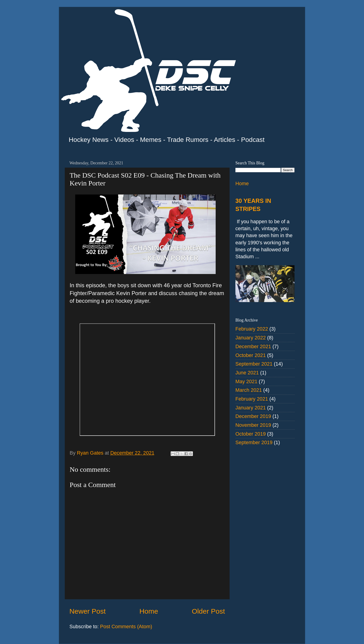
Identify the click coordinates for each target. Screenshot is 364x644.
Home (149, 611)
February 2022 (252, 329)
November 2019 (253, 425)
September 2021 (254, 364)
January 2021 (251, 408)
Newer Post (88, 611)
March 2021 (249, 390)
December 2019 (253, 416)
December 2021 (253, 346)
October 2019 (251, 434)
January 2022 (251, 338)
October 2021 (251, 355)
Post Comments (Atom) (126, 626)
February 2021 (252, 399)
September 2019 (254, 442)
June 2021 (247, 373)
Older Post (208, 611)
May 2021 (246, 381)
